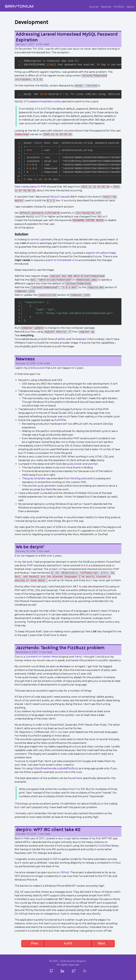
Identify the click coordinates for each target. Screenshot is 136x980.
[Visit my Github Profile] (51, 971)
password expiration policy (45, 101)
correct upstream (41, 239)
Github (65, 872)
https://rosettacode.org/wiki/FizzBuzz (56, 768)
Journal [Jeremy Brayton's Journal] (94, 7)
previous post (36, 368)
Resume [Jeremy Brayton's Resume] (106, 7)
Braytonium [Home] (19, 6)
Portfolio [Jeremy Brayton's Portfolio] (119, 7)
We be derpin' (30, 547)
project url (55, 569)
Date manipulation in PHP (30, 187)
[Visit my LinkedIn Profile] (62, 971)
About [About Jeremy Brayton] (130, 7)
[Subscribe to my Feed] (85, 971)
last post (27, 562)
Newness (25, 359)
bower (78, 464)
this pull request (60, 197)
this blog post (78, 478)
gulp (70, 464)
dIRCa (26, 842)
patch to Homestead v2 (60, 260)
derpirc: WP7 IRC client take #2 (48, 830)
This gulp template (34, 478)
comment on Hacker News (42, 657)
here (78, 657)
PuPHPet (60, 420)
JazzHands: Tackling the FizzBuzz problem (60, 648)
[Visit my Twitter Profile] (74, 971)
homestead (79, 339)
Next (103, 943)
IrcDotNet (105, 846)
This (17, 804)
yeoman (93, 464)
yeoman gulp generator (42, 486)
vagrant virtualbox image (101, 253)
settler (62, 339)
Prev (33, 943)
